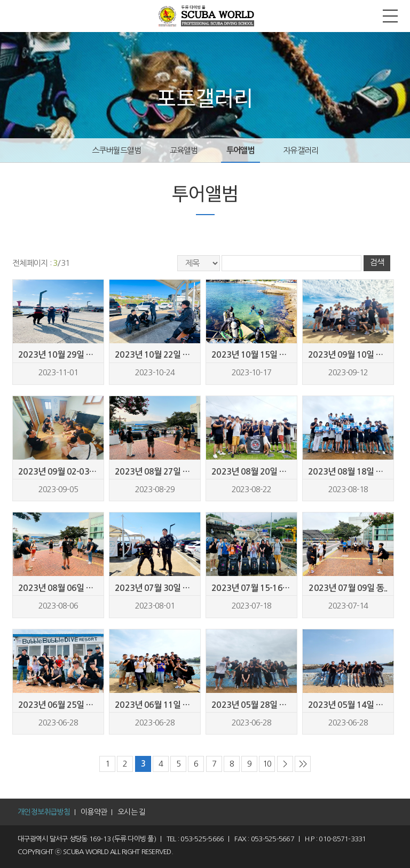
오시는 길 (131, 812)
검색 (377, 262)
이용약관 (94, 812)
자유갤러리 (301, 150)
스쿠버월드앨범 (117, 150)
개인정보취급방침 (44, 812)
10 (267, 764)
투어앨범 (241, 150)
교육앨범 (184, 150)
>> (303, 764)
